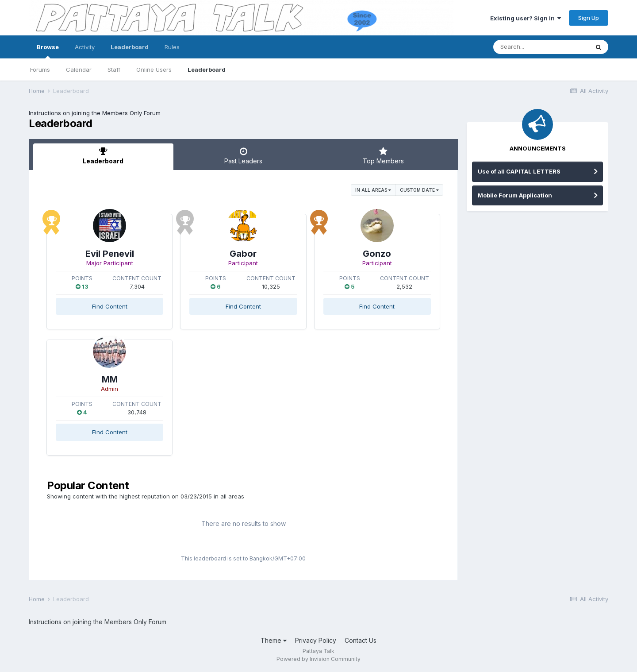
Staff (114, 70)
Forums (40, 70)
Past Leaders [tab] (244, 156)
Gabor (243, 254)
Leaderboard (207, 70)
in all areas (373, 190)
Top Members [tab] (383, 156)
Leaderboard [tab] (103, 156)
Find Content (110, 306)
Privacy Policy (316, 640)
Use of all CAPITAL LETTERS (519, 171)
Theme (274, 640)
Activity (85, 47)
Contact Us (361, 640)
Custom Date (419, 190)
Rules (172, 47)
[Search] (541, 47)
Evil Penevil (110, 254)
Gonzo (377, 254)
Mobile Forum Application (515, 195)
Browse (48, 51)
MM (110, 379)
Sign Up (589, 18)
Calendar (79, 70)
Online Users (154, 70)
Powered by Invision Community (318, 659)
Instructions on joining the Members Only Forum (95, 113)
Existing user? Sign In (526, 18)
